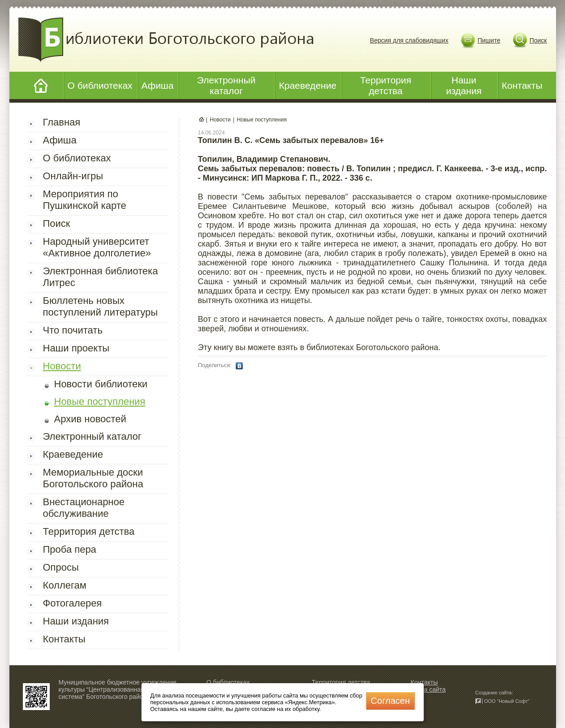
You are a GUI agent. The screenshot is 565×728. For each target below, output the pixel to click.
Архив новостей (90, 419)
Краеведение (307, 85)
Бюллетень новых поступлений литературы (101, 306)
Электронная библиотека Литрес (101, 277)
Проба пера (70, 549)
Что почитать (73, 330)
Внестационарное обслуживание (84, 508)
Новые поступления (100, 401)
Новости (62, 366)
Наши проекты (76, 348)
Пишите (489, 40)
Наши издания (464, 85)
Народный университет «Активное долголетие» (97, 247)
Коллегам (65, 585)
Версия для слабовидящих (409, 40)
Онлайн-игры (73, 176)
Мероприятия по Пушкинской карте (85, 200)
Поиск (538, 40)
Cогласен (390, 701)
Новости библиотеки (101, 384)
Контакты (522, 85)
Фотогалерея (73, 603)
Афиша (158, 85)
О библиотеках (100, 85)
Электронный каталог (226, 85)
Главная (62, 122)
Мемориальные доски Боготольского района (93, 478)
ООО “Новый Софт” (507, 701)
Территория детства (386, 85)
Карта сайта (428, 689)
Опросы (61, 567)
